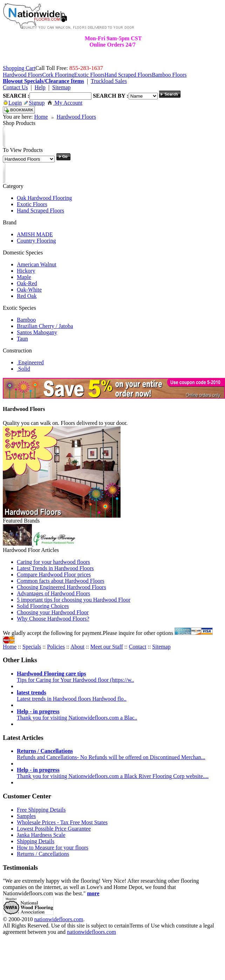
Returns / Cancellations (43, 854)
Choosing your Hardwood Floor (53, 612)
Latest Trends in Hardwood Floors (55, 568)
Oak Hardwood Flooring (44, 198)
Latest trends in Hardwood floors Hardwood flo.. (72, 696)
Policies (56, 647)
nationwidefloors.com (59, 919)
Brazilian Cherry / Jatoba (45, 326)
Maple (24, 277)
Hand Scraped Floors (40, 211)
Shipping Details (36, 841)
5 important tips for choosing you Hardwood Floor (74, 600)
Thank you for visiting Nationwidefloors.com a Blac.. (77, 715)
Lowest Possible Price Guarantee (54, 829)
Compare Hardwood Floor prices (54, 575)
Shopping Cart (19, 68)
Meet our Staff (107, 647)
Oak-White (29, 290)
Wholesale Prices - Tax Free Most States (62, 822)
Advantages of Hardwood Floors (53, 593)
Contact (138, 647)
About (77, 647)
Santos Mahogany (37, 332)
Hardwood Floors (76, 117)
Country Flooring (36, 241)
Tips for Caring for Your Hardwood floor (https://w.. (75, 677)
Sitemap (161, 647)
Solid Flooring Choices (43, 606)
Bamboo (26, 320)
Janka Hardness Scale (41, 835)
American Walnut (37, 264)
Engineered (30, 362)
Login (13, 103)
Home (41, 117)
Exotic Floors (32, 204)
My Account (65, 103)
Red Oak (27, 296)
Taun (22, 339)
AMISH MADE (35, 234)
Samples (26, 816)
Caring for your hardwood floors (53, 562)
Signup (34, 103)
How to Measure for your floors (53, 848)
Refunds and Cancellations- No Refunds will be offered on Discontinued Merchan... (111, 754)
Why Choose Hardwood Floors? (53, 619)
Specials (32, 647)
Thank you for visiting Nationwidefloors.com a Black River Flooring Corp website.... (113, 773)
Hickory (26, 271)
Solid (23, 369)
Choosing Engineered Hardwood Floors (62, 587)
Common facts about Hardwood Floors (61, 581)
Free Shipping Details (41, 810)
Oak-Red (27, 283)
